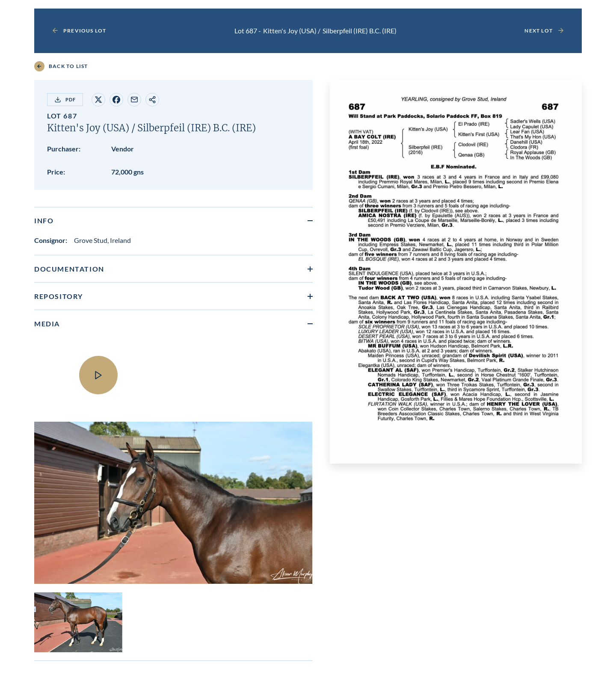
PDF (65, 100)
